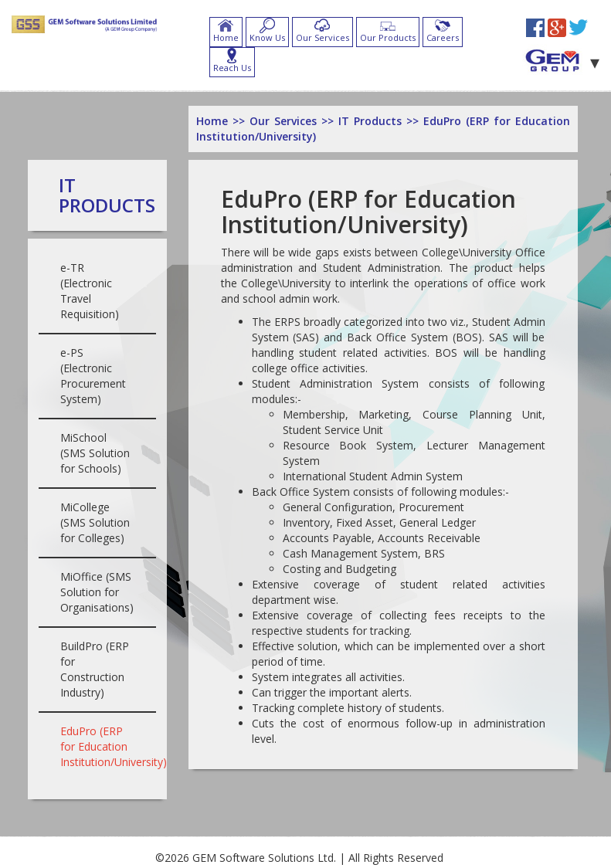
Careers (443, 37)
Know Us (267, 37)
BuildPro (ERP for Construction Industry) (95, 669)
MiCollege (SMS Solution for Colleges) (95, 522)
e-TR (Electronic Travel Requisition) (90, 291)
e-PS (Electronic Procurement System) (93, 376)
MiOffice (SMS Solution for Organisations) (97, 592)
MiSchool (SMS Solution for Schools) (95, 453)
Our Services (322, 37)
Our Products (388, 37)
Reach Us (232, 68)
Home (226, 37)
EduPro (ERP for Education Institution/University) (114, 746)
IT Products (107, 195)
